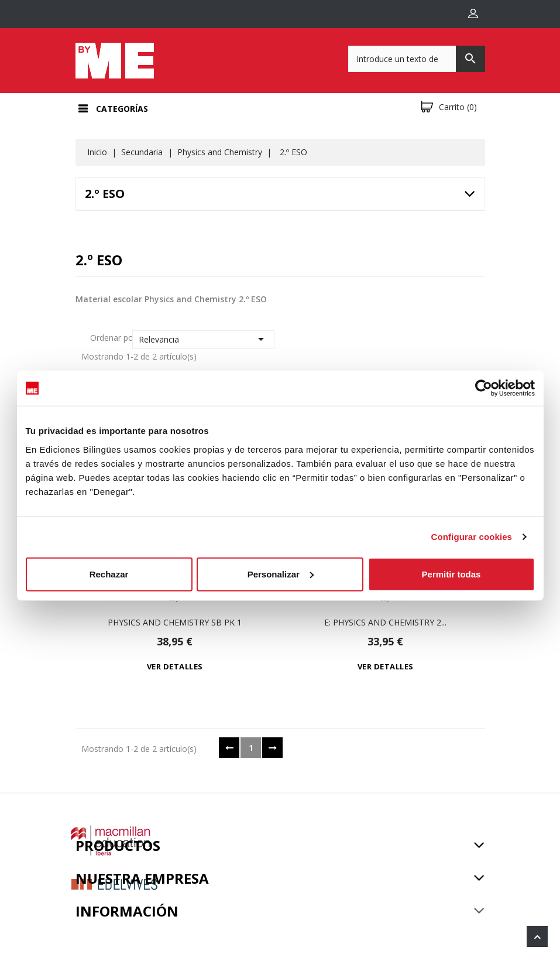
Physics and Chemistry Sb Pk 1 (175, 622)
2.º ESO (105, 194)
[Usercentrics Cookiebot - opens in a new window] (484, 388)
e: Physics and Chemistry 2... (385, 622)
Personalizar (281, 574)
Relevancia (203, 339)
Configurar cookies (472, 537)
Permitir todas (451, 574)
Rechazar (109, 574)
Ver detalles (175, 666)
